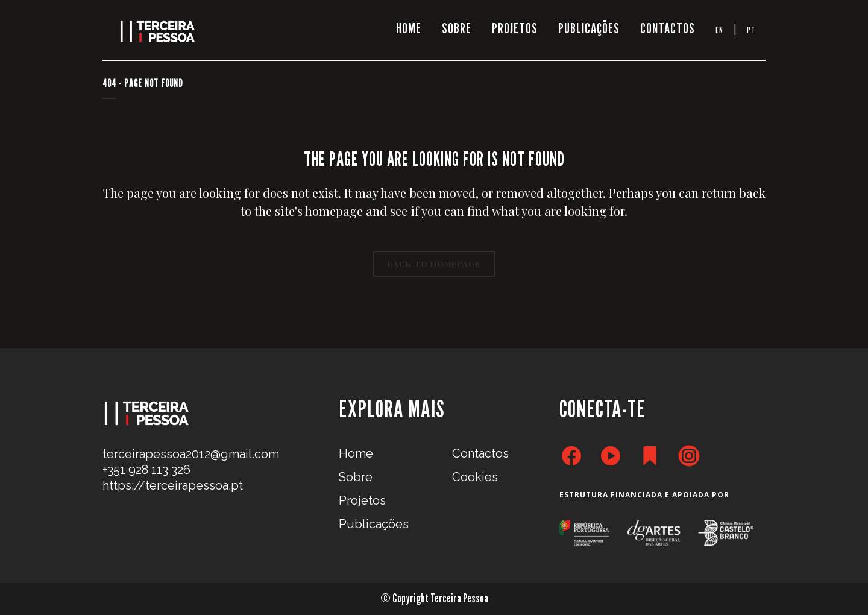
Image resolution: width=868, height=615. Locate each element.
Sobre (356, 477)
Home (356, 453)
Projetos (362, 500)
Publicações (374, 524)
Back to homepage (434, 264)
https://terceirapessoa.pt (173, 485)
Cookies (475, 477)
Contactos (480, 453)
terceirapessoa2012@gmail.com (191, 454)
